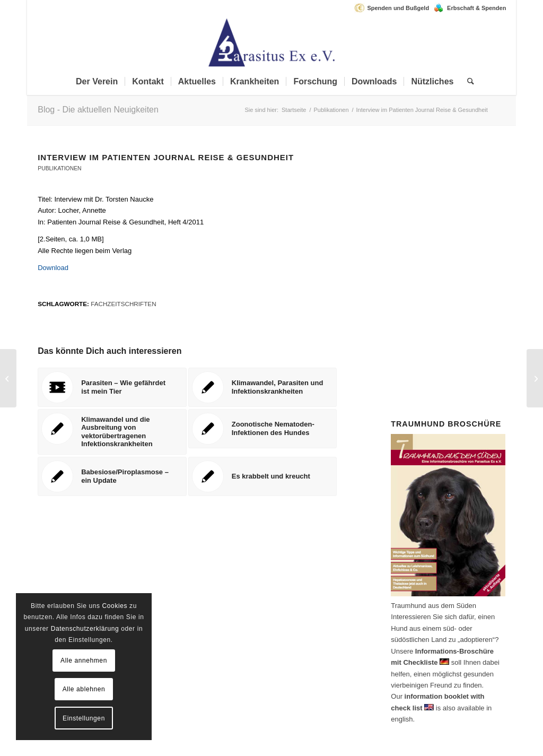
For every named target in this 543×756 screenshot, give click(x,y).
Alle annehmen (84, 661)
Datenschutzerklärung (85, 629)
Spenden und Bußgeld (398, 8)
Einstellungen (84, 718)
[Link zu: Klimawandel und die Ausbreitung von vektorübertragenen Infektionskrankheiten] (112, 432)
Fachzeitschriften (123, 304)
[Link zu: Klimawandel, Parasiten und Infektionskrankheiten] (263, 387)
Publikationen (59, 168)
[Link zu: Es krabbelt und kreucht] (263, 476)
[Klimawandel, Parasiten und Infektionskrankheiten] (535, 378)
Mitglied (438, 234)
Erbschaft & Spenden (476, 8)
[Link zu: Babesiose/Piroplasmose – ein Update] (112, 476)
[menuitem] (394, 8)
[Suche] (467, 82)
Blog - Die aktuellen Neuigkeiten (98, 110)
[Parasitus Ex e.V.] (271, 42)
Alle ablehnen (84, 689)
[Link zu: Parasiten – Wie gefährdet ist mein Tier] (112, 387)
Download (53, 268)
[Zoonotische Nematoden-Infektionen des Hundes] (8, 378)
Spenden (468, 291)
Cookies (115, 606)
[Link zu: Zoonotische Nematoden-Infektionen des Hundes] (263, 429)
